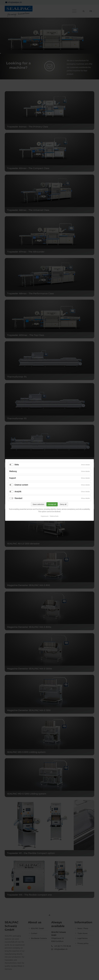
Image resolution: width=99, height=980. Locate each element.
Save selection (39, 504)
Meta (17, 465)
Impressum (45, 516)
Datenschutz (54, 516)
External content (21, 485)
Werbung (13, 471)
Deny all (63, 504)
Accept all (52, 504)
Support (13, 478)
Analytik (18, 492)
